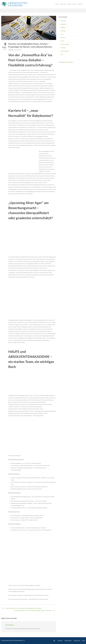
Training (63, 48)
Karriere (63, 38)
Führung (63, 31)
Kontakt (80, 4)
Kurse (69, 4)
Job (62, 34)
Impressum (77, 641)
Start (57, 4)
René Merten (18, 50)
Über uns (63, 4)
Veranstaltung (65, 51)
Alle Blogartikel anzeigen (66, 62)
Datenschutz (68, 641)
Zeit (62, 54)
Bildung (63, 27)
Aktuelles (63, 21)
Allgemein (63, 24)
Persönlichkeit (65, 44)
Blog (74, 4)
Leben (62, 41)
